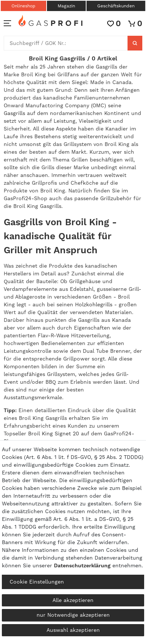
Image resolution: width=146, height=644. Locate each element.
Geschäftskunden (116, 6)
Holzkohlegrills (94, 304)
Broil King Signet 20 (54, 434)
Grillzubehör (116, 198)
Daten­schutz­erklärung (82, 565)
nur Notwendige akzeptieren (73, 615)
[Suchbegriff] (66, 43)
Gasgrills (14, 113)
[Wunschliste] (114, 23)
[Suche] (135, 43)
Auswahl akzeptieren (73, 630)
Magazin (66, 6)
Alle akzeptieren (73, 600)
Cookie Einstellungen (37, 582)
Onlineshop (23, 6)
